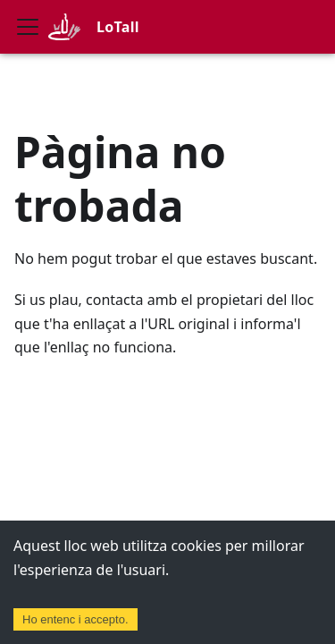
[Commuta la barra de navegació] (28, 27)
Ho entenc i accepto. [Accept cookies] (75, 619)
